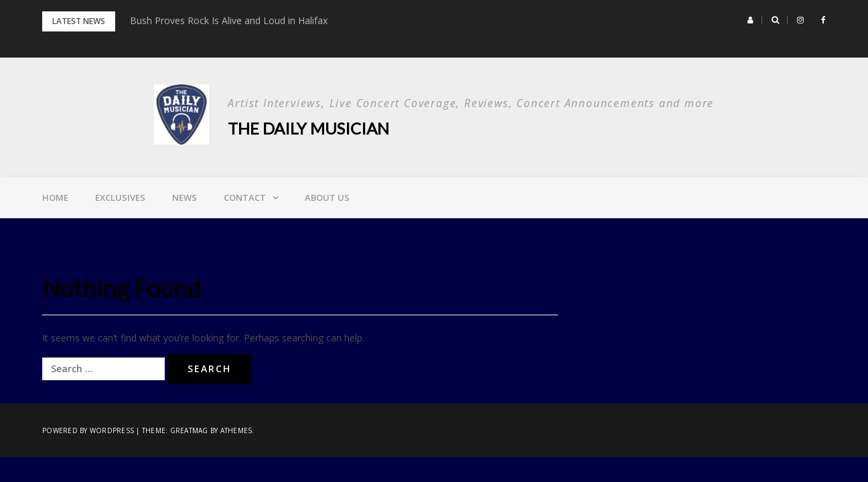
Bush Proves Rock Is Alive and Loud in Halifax (229, 20)
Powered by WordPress (88, 430)
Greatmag (189, 430)
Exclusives (120, 197)
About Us (327, 197)
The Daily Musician (308, 128)
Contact (245, 197)
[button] (750, 20)
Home (55, 197)
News (185, 197)
